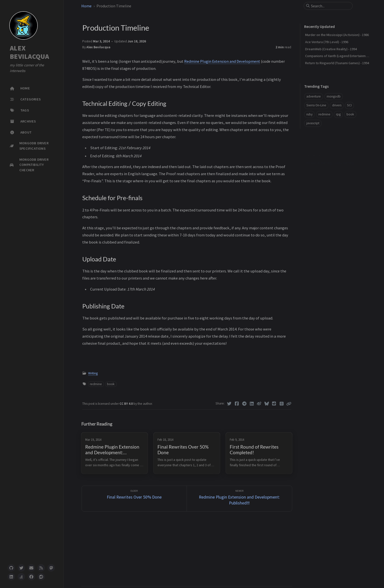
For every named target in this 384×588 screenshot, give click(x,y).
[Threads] (282, 404)
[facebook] (31, 577)
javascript (313, 123)
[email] (31, 568)
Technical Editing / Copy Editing (330, 155)
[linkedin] (11, 577)
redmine (96, 384)
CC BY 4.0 (126, 404)
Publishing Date (316, 177)
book (111, 384)
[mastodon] (51, 568)
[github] (11, 568)
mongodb (334, 96)
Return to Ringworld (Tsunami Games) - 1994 (337, 63)
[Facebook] (237, 404)
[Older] (134, 499)
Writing (93, 373)
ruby (309, 114)
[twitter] (21, 568)
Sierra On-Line (316, 105)
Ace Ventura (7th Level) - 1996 (327, 42)
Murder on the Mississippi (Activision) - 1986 (337, 35)
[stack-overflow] (21, 577)
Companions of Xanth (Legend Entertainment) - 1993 (343, 56)
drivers (337, 105)
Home (86, 6)
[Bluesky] (267, 404)
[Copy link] (289, 404)
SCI (349, 105)
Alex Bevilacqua (98, 47)
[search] (330, 6)
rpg (338, 114)
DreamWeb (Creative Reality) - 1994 (331, 49)
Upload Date (314, 170)
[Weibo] (259, 404)
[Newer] (239, 499)
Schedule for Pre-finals (321, 163)
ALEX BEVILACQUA (30, 52)
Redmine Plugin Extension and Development (222, 61)
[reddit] (41, 577)
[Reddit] (274, 404)
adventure (314, 96)
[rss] (41, 568)
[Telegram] (244, 404)
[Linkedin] (252, 404)
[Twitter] (229, 404)
